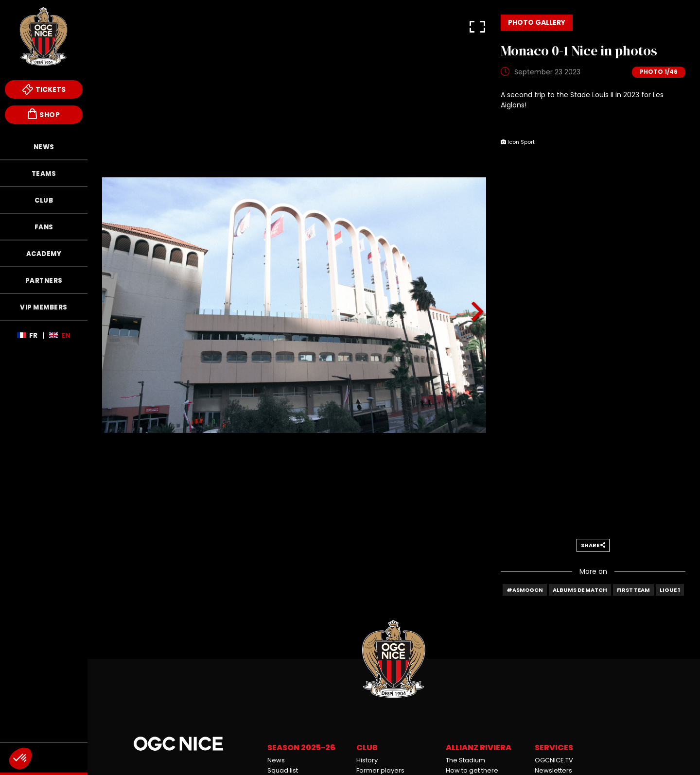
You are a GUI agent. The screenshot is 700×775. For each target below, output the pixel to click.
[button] (477, 23)
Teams (44, 174)
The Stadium (465, 760)
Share (593, 545)
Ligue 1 (670, 590)
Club (44, 200)
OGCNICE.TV (554, 760)
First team (633, 590)
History (367, 760)
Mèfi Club (44, 727)
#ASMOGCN (525, 590)
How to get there (472, 770)
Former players (380, 770)
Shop (44, 114)
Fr (33, 335)
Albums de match (580, 590)
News (44, 147)
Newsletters (553, 770)
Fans (44, 227)
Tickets (44, 89)
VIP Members (44, 307)
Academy (44, 254)
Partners (44, 281)
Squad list (283, 770)
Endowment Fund (44, 758)
